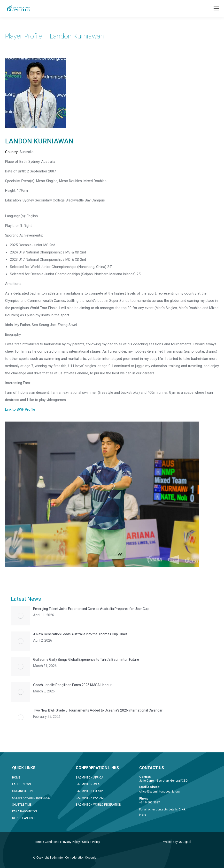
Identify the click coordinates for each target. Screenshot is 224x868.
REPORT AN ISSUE (24, 818)
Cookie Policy (91, 842)
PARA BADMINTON (24, 811)
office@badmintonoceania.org (159, 792)
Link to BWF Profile (20, 409)
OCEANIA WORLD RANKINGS (31, 798)
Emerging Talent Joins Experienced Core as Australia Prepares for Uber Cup (91, 609)
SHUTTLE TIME (22, 805)
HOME (16, 778)
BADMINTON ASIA (88, 784)
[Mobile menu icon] (216, 8)
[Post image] (21, 616)
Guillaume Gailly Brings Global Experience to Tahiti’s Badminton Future (86, 660)
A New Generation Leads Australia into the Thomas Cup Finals (80, 634)
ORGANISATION (22, 791)
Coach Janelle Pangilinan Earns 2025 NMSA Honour (72, 685)
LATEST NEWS (21, 784)
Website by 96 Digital (177, 842)
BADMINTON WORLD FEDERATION (98, 805)
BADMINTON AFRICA (89, 778)
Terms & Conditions (46, 842)
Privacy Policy (71, 842)
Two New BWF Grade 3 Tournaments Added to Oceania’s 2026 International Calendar (98, 710)
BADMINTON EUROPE (90, 791)
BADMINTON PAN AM (90, 798)
